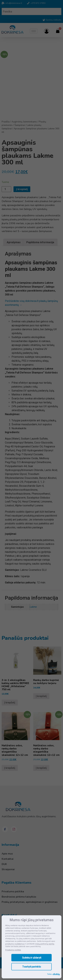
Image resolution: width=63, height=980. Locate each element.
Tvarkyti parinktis (32, 967)
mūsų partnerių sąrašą (45, 944)
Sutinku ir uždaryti (32, 958)
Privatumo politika (13, 950)
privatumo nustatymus (15, 944)
